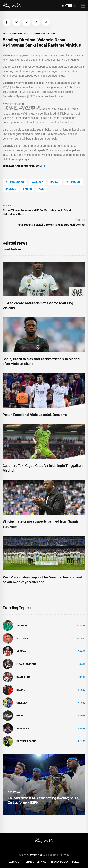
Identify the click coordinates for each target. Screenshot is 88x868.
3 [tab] (22, 809)
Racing (21, 690)
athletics (23, 728)
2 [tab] (16, 809)
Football (23, 638)
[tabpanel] (44, 785)
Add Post (15, 862)
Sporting (23, 626)
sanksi (27, 189)
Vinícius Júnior (15, 182)
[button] (6, 22)
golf (20, 716)
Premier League (26, 741)
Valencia (38, 182)
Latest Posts (12, 249)
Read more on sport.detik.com (24, 166)
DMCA (75, 862)
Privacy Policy (59, 862)
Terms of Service (35, 862)
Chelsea (22, 703)
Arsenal (22, 651)
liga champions (27, 664)
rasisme (11, 189)
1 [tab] (10, 809)
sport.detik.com (45, 33)
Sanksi (55, 182)
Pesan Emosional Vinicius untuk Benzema (35, 415)
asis (42, 189)
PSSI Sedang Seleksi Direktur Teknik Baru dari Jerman (51, 225)
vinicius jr (73, 182)
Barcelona (23, 677)
